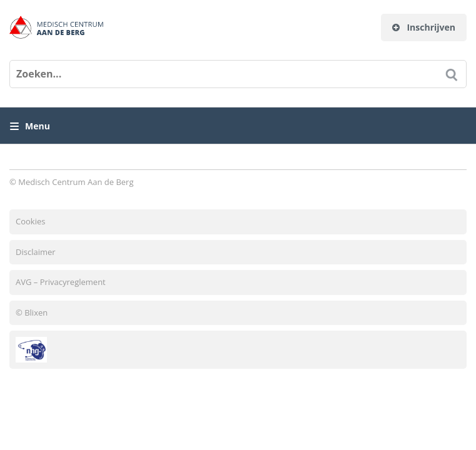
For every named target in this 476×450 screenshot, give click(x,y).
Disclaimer (36, 252)
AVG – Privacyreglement (61, 282)
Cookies (30, 221)
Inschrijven (424, 27)
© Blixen (32, 312)
